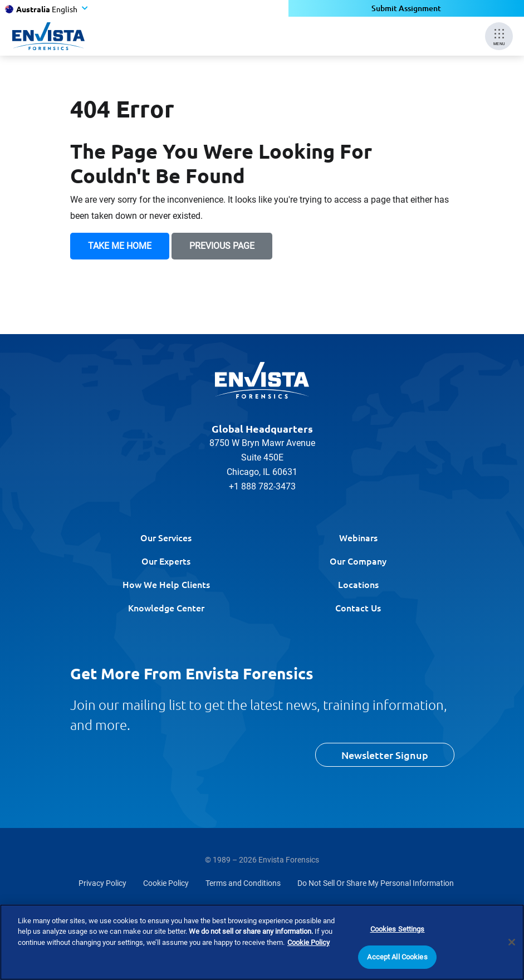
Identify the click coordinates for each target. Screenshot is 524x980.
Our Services (166, 537)
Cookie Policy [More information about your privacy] (308, 943)
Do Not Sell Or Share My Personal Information (376, 883)
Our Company (358, 561)
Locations (358, 584)
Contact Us (358, 607)
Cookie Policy (166, 883)
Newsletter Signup (385, 755)
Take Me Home (120, 246)
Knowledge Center (166, 607)
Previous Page (222, 246)
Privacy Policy (102, 883)
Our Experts (166, 561)
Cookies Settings (398, 930)
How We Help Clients (166, 584)
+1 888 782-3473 (262, 486)
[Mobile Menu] (499, 36)
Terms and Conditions (243, 883)
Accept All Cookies (397, 957)
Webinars (358, 537)
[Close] (512, 943)
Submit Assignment (406, 8)
